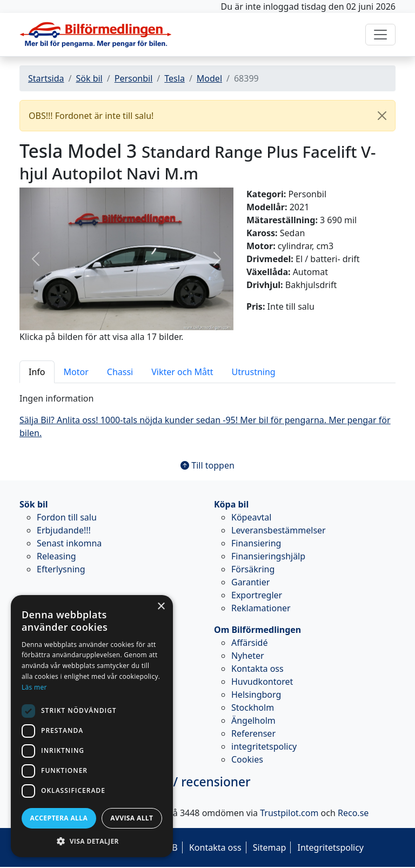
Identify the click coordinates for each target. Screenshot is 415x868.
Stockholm (253, 707)
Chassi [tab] (120, 372)
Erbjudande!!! (64, 530)
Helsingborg (256, 695)
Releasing (56, 556)
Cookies (247, 759)
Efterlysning (61, 569)
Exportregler (257, 595)
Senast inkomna (69, 543)
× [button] (161, 607)
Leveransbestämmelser (279, 530)
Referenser (253, 733)
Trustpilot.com (289, 813)
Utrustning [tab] (254, 372)
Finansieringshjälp (268, 556)
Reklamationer (261, 608)
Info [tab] (37, 372)
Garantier (250, 582)
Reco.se (353, 813)
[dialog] (92, 726)
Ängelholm (253, 720)
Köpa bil (231, 504)
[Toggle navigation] (380, 35)
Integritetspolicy (330, 847)
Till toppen (207, 465)
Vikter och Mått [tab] (182, 372)
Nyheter (248, 656)
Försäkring (253, 569)
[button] (35, 259)
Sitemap (270, 847)
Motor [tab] (76, 372)
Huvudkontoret (262, 682)
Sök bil (89, 78)
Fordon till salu (67, 517)
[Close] (382, 116)
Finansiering (256, 543)
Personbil (134, 78)
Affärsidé (249, 643)
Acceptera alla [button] (59, 818)
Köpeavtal (251, 517)
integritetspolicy (264, 746)
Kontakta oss (257, 669)
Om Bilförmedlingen (257, 630)
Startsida (46, 78)
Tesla (175, 78)
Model (209, 78)
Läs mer (34, 687)
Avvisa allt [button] (132, 818)
